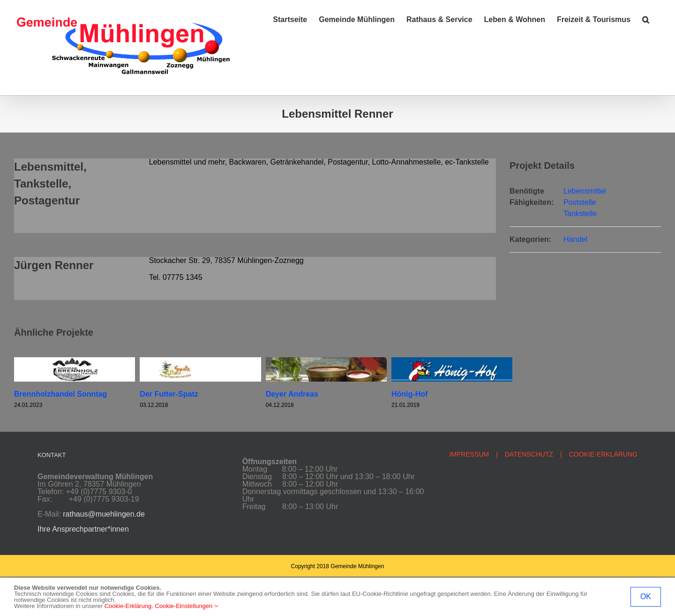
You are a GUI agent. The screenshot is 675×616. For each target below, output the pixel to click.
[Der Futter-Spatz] (200, 361)
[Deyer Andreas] (326, 361)
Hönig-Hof (409, 394)
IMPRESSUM (469, 454)
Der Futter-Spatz (169, 394)
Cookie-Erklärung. (129, 606)
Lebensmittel (585, 191)
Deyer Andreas (292, 394)
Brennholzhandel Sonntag (60, 394)
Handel (575, 239)
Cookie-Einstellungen (186, 606)
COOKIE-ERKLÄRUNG (603, 454)
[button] (646, 20)
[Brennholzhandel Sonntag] (75, 361)
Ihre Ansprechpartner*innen (83, 529)
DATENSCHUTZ (529, 454)
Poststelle (580, 202)
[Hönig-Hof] (452, 361)
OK (646, 597)
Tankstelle (580, 214)
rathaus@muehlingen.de (104, 514)
